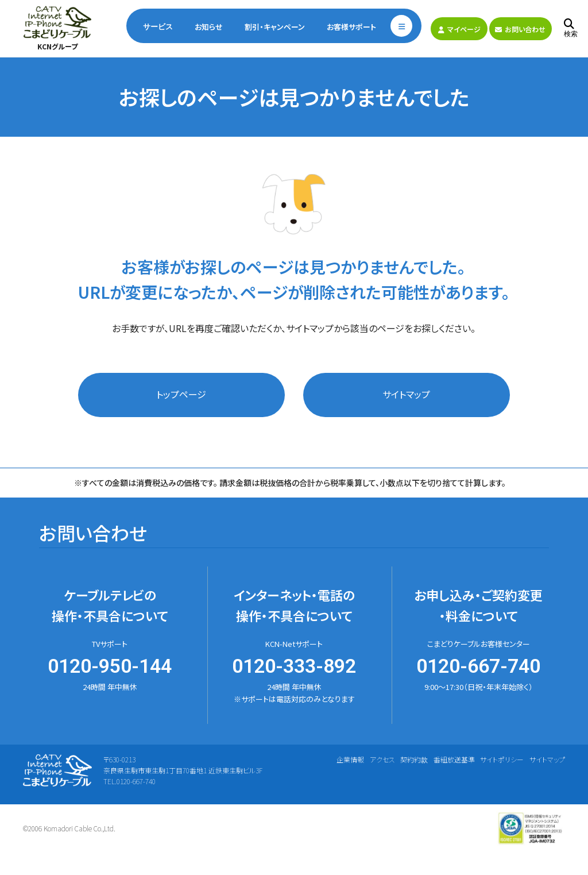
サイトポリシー (502, 759)
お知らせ (209, 27)
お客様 (351, 27)
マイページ (459, 29)
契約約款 (414, 759)
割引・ (275, 27)
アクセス (382, 759)
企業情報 (350, 759)
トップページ (181, 394)
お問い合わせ (520, 29)
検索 (571, 28)
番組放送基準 (454, 759)
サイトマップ (406, 394)
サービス (158, 27)
